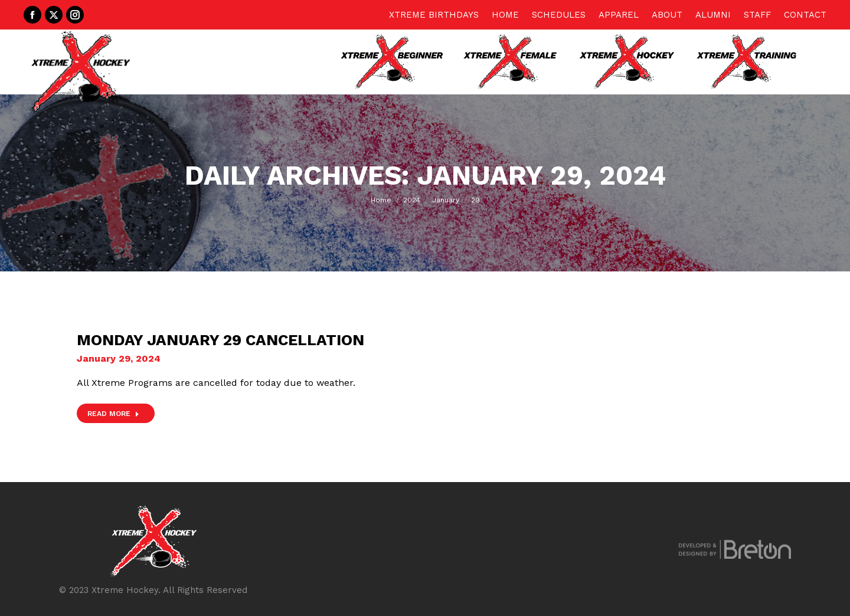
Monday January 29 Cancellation (220, 340)
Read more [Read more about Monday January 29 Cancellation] (113, 414)
